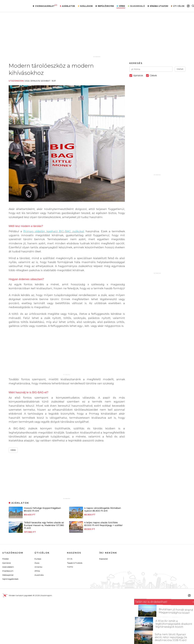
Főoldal (5, 559)
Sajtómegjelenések (10, 579)
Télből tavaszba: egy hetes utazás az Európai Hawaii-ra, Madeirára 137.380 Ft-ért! (44, 525)
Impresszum (8, 571)
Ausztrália (39, 575)
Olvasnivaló (137, 6)
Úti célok (179, 6)
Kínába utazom (159, 6)
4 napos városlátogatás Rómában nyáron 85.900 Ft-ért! (103, 509)
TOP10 (70, 567)
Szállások (86, 6)
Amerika (38, 567)
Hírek (122, 6)
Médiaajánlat (8, 575)
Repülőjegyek (106, 6)
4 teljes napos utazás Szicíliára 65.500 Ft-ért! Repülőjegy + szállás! (103, 524)
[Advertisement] (97, 36)
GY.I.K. (70, 559)
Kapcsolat (104, 559)
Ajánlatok (68, 6)
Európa (38, 559)
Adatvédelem (8, 567)
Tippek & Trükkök (75, 563)
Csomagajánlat (46, 6)
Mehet (180, 69)
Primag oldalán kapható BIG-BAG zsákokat (54, 231)
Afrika (37, 571)
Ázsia (37, 563)
